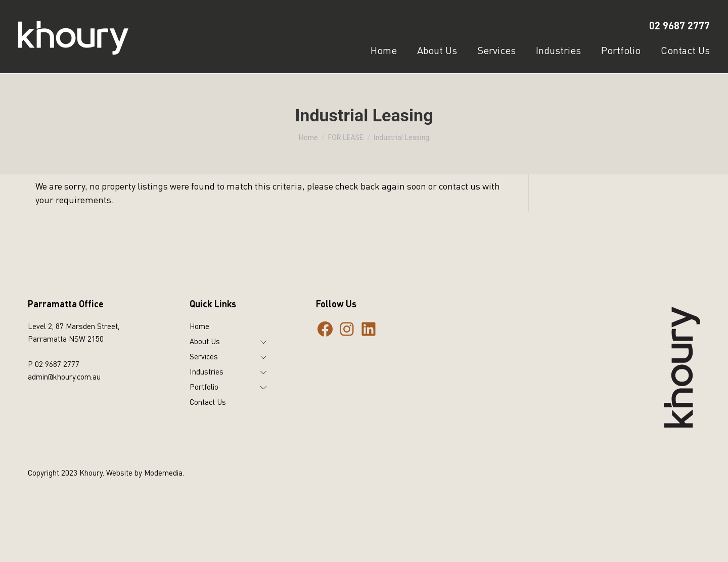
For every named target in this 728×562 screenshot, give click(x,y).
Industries (207, 371)
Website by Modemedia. (145, 473)
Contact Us (208, 402)
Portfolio (204, 387)
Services (204, 356)
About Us (205, 341)
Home (199, 326)
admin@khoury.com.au (64, 377)
